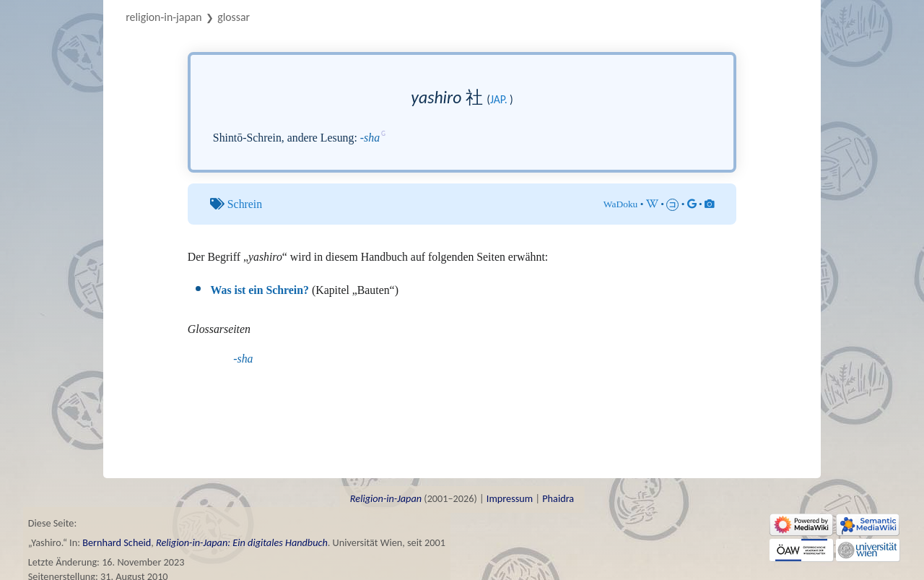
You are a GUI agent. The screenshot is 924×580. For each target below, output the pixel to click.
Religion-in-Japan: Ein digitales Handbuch (242, 542)
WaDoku (621, 204)
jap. (499, 99)
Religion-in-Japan (164, 17)
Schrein (245, 204)
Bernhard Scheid (117, 542)
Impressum (510, 498)
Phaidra (558, 498)
